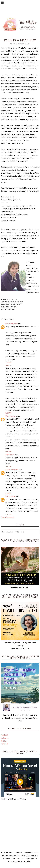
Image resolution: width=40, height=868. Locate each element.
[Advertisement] (20, 826)
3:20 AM (9, 362)
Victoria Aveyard (8, 309)
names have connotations (12, 304)
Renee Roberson (12, 470)
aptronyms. (8, 299)
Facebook (5, 735)
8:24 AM (9, 413)
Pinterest (4, 744)
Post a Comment (7, 517)
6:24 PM (9, 493)
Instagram (5, 738)
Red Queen (14, 307)
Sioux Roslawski (12, 324)
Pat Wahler (10, 455)
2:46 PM (9, 467)
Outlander (5, 307)
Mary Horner (11, 416)
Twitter (4, 741)
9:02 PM (9, 514)
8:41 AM (9, 452)
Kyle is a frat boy (16, 302)
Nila (7, 365)
